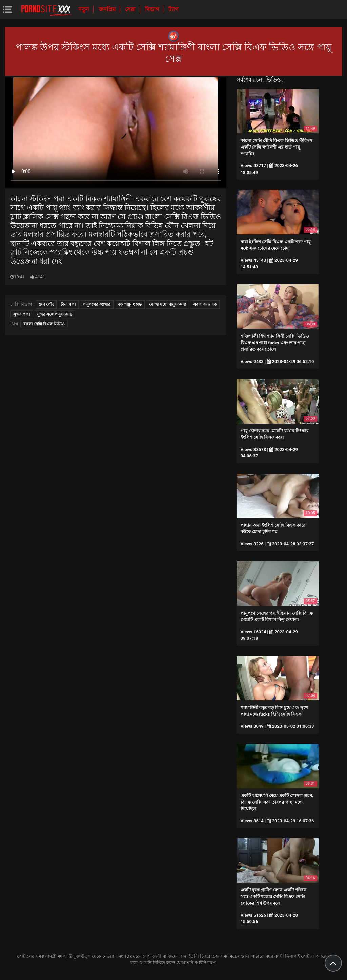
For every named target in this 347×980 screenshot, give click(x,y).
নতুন (84, 9)
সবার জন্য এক (205, 304)
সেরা (131, 9)
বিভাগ (153, 9)
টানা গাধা (68, 304)
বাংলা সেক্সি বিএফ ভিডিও (44, 324)
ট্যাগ (173, 9)
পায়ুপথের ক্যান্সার (97, 304)
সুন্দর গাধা (22, 314)
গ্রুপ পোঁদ (46, 304)
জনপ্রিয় (108, 9)
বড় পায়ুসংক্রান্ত (130, 304)
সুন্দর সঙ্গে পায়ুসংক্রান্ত (55, 314)
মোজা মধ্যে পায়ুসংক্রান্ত (168, 304)
